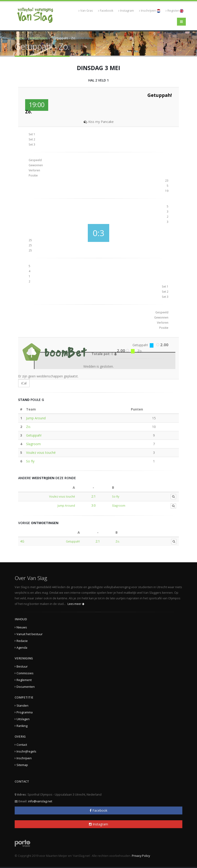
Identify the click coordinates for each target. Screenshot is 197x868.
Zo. (29, 427)
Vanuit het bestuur (30, 634)
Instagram (126, 11)
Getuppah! (34, 435)
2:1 (93, 496)
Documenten (26, 687)
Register (175, 11)
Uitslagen (23, 719)
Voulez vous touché (41, 453)
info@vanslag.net (40, 801)
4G (22, 541)
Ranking (22, 726)
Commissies (25, 673)
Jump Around (36, 418)
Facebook (106, 11)
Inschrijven (150, 11)
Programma (25, 712)
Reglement (24, 680)
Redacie (22, 641)
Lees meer (76, 604)
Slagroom (33, 444)
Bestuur (22, 666)
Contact (22, 745)
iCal (24, 383)
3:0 (93, 505)
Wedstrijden (38, 38)
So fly (30, 461)
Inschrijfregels (26, 751)
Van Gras (86, 11)
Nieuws (22, 627)
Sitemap (22, 765)
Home (19, 38)
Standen (22, 706)
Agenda (22, 648)
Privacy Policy (141, 856)
